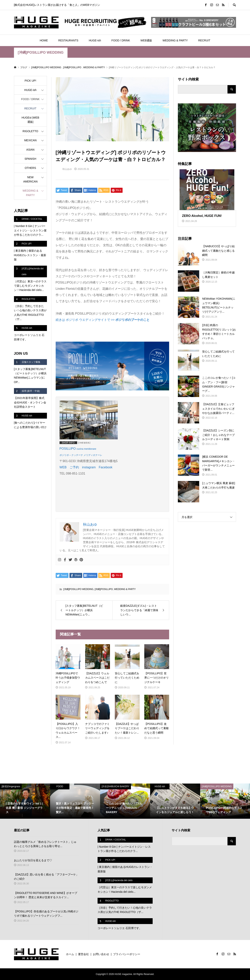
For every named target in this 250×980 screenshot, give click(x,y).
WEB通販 (146, 40)
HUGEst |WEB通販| (30, 120)
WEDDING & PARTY (175, 40)
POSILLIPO (68, 449)
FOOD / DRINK (121, 40)
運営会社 (83, 954)
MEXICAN (30, 140)
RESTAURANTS (68, 40)
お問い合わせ (101, 954)
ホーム (70, 954)
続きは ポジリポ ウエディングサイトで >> (103, 320)
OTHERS (30, 168)
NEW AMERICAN (30, 179)
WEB (63, 467)
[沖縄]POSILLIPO (104, 589)
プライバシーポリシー (127, 954)
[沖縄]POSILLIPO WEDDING (41, 52)
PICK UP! (30, 81)
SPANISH (30, 159)
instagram (89, 467)
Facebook (106, 467)
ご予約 (74, 467)
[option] (25, 801)
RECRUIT (204, 40)
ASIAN (30, 150)
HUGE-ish (95, 40)
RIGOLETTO (30, 131)
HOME (44, 40)
